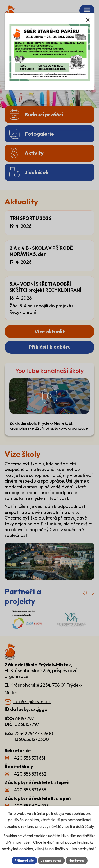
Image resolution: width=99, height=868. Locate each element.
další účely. (87, 820)
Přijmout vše (26, 860)
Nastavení (75, 860)
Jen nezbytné (51, 860)
